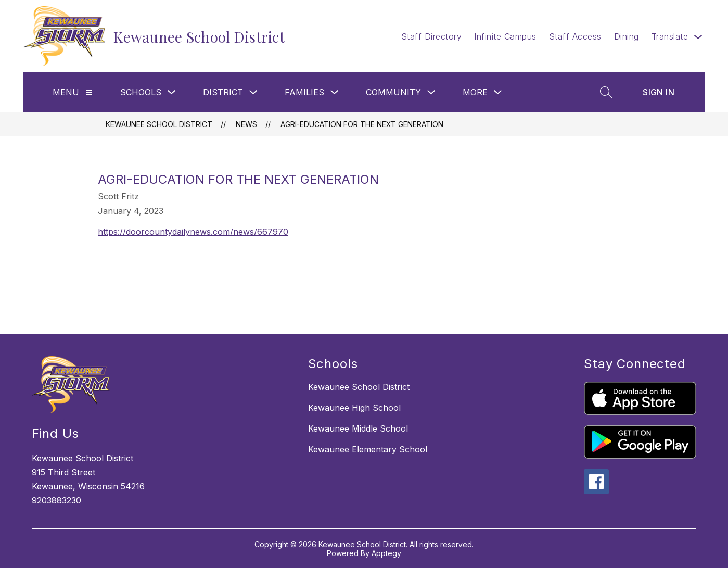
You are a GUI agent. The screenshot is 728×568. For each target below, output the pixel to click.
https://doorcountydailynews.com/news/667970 (193, 232)
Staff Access (575, 36)
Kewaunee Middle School (358, 428)
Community (393, 92)
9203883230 (56, 500)
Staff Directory (432, 36)
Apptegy (386, 553)
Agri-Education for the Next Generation (362, 124)
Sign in (659, 92)
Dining (627, 36)
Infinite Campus (505, 36)
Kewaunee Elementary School (368, 449)
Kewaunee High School (354, 408)
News (246, 124)
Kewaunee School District (159, 124)
